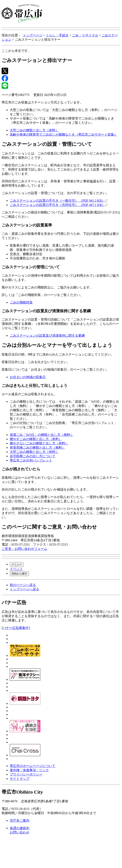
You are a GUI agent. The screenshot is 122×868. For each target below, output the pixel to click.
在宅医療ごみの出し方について (33, 456)
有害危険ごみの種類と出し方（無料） (37, 448)
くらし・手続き (57, 35)
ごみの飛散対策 (21, 302)
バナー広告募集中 (16, 628)
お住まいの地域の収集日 (28, 377)
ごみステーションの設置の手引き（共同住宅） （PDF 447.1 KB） (59, 205)
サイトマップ (20, 779)
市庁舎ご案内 (20, 821)
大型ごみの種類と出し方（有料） (34, 130)
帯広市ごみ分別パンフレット (31, 460)
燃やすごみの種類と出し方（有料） (36, 439)
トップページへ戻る (24, 589)
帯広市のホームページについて (33, 766)
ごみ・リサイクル (85, 35)
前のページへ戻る (23, 585)
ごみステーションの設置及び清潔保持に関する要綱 (47, 336)
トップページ (33, 35)
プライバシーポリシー (26, 774)
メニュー (17, 564)
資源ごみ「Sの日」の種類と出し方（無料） (42, 435)
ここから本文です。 (16, 51)
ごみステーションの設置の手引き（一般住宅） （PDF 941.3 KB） (59, 201)
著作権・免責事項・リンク (29, 770)
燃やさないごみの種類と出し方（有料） (39, 443)
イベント (16, 569)
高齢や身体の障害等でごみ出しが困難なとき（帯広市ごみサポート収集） (64, 134)
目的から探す (19, 574)
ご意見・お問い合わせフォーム (24, 549)
